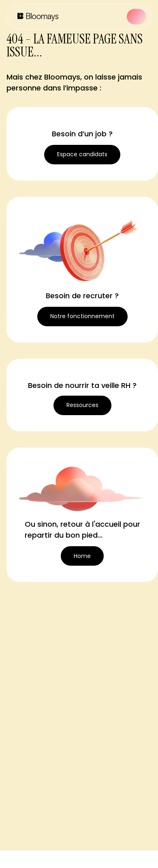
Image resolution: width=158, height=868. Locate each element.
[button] (137, 17)
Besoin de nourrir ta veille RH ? (82, 385)
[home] (36, 16)
